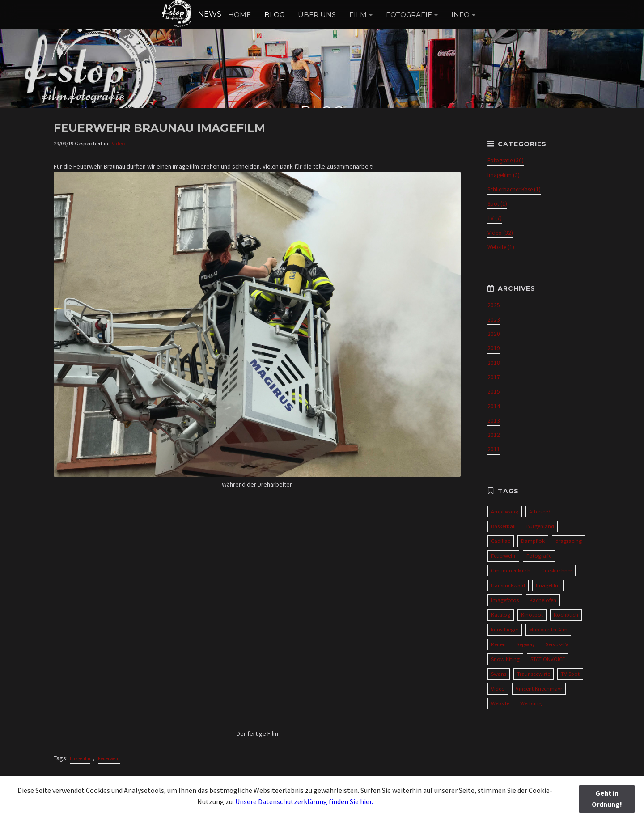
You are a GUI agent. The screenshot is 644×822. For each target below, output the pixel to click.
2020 (494, 334)
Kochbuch (566, 615)
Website (500, 703)
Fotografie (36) (506, 160)
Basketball (503, 526)
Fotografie (539, 556)
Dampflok (533, 541)
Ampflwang (505, 511)
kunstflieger (505, 629)
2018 (494, 363)
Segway (526, 644)
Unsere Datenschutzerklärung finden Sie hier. (304, 801)
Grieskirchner (557, 570)
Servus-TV (557, 644)
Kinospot (532, 615)
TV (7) (495, 218)
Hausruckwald (508, 585)
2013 (494, 421)
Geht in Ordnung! (607, 799)
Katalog (501, 615)
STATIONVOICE (548, 659)
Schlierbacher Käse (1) (514, 189)
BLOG (274, 15)
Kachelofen (543, 600)
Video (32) (500, 233)
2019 (494, 348)
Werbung (531, 703)
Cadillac (501, 541)
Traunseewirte (534, 674)
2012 (494, 435)
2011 (494, 449)
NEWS (191, 14)
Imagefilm (80, 758)
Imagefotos (505, 600)
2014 (494, 406)
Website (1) (501, 247)
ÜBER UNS (317, 15)
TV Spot (570, 674)
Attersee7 (540, 511)
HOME (239, 15)
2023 (494, 320)
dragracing (569, 541)
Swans (499, 674)
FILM (358, 15)
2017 (494, 377)
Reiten (498, 644)
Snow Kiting (505, 659)
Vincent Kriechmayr (539, 689)
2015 (494, 392)
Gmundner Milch (511, 570)
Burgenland (540, 526)
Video (119, 143)
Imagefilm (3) (504, 175)
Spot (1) (497, 204)
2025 (494, 305)
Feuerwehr (109, 758)
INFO (460, 15)
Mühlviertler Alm (548, 629)
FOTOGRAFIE (409, 15)
